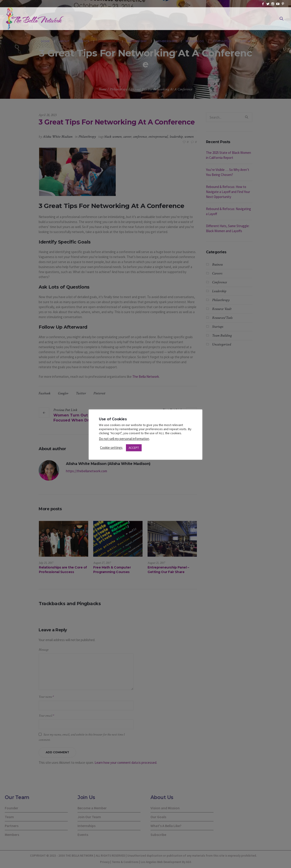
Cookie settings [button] (111, 448)
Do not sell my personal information (124, 439)
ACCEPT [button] (134, 448)
